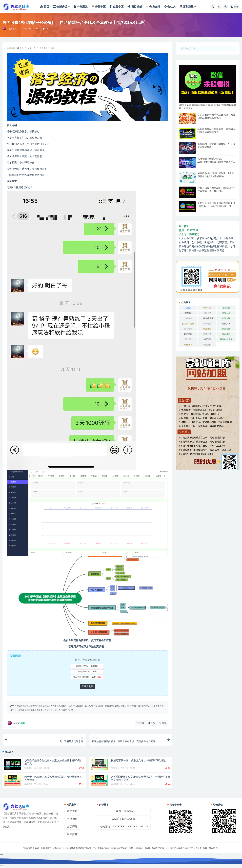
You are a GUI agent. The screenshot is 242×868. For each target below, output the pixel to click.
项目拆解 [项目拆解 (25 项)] (207, 345)
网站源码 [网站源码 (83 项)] (188, 334)
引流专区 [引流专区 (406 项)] (226, 318)
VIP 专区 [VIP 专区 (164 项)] (207, 308)
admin (16, 723)
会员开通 (72, 826)
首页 (22, 48)
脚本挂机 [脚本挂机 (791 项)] (226, 334)
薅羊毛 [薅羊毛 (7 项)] (188, 339)
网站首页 (72, 811)
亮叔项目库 (46, 848)
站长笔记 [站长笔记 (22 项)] (188, 329)
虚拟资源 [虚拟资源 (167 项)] (207, 339)
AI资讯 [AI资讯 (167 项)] (188, 308)
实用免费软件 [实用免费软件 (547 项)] (207, 318)
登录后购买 (87, 686)
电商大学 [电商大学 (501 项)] (226, 324)
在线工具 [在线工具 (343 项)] (226, 313)
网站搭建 (72, 834)
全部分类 (32, 48)
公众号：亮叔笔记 (124, 811)
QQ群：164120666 (124, 819)
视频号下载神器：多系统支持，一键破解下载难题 (138, 760)
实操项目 (13, 29)
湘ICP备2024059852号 (81, 848)
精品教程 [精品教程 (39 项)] (207, 329)
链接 (163, 723)
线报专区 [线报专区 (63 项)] (226, 329)
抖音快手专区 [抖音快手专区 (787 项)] (188, 324)
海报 (152, 723)
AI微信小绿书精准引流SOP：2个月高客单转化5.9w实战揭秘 (216, 175)
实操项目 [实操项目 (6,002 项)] (188, 318)
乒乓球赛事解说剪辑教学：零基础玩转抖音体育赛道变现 (216, 131)
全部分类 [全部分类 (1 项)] (207, 313)
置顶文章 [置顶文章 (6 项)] (207, 334)
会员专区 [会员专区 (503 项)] (226, 308)
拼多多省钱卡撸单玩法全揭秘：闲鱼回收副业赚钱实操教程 (216, 116)
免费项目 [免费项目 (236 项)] (188, 313)
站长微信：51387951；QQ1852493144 (124, 826)
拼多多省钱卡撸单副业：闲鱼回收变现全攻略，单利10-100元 (216, 189)
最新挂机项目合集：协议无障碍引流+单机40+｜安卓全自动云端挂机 (216, 204)
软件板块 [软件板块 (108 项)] (188, 345)
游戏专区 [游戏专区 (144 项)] (207, 324)
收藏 (140, 723)
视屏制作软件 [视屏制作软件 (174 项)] (226, 339)
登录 (234, 7)
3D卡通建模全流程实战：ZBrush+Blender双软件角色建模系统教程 (216, 162)
